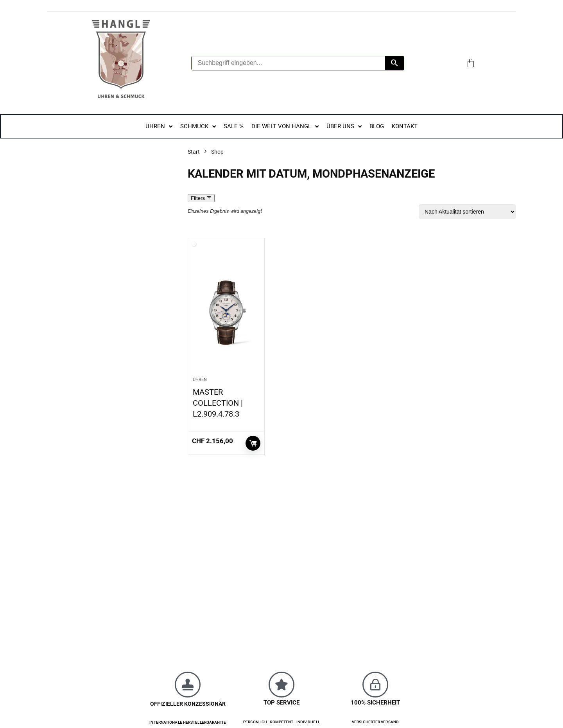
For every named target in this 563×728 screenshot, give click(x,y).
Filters (201, 198)
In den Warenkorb (253, 443)
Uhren (200, 380)
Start (194, 152)
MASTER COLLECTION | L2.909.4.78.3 (218, 403)
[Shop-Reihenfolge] (467, 212)
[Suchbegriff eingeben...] (288, 63)
